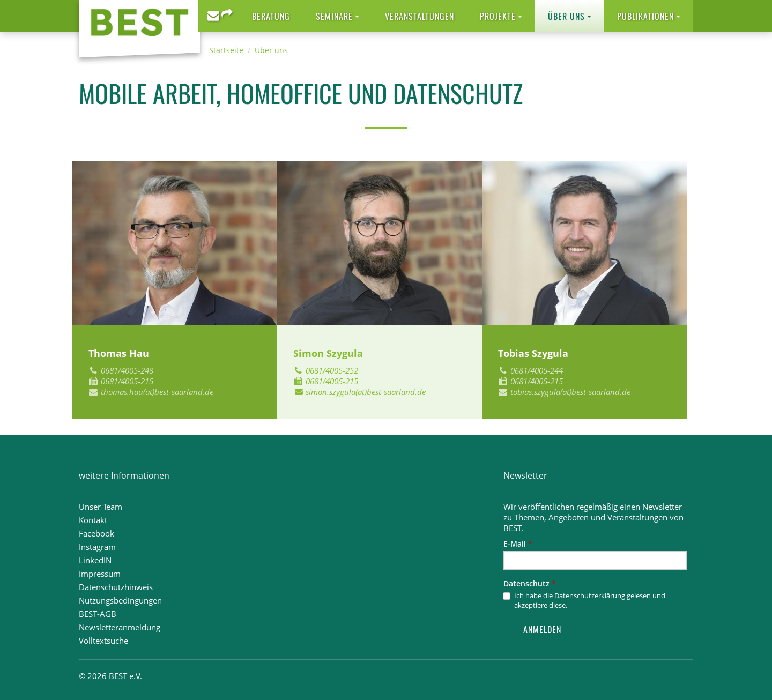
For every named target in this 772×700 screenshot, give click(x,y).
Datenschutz (530, 583)
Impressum (100, 574)
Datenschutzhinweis (116, 587)
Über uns (271, 50)
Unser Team (101, 507)
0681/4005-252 (332, 370)
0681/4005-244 (537, 370)
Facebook (96, 533)
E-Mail (518, 544)
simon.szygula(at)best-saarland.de (366, 392)
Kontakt (93, 520)
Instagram (97, 547)
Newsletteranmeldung (120, 627)
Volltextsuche (103, 641)
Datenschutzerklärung (590, 595)
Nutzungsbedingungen (120, 600)
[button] (337, 16)
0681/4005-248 (127, 370)
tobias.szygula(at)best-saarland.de (570, 392)
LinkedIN (95, 560)
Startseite (226, 50)
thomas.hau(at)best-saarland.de (157, 392)
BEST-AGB (98, 614)
